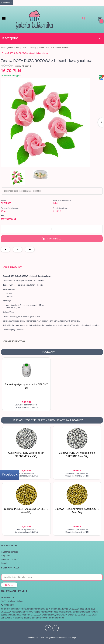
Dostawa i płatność (10, 559)
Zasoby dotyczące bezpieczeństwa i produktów (22, 191)
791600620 (8, 605)
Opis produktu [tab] (13, 267)
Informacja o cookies (36, 637)
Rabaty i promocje (9, 552)
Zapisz (9, 585)
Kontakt (5, 563)
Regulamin (6, 555)
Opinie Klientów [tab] (14, 341)
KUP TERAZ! (52, 239)
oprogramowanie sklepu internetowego (61, 637)
